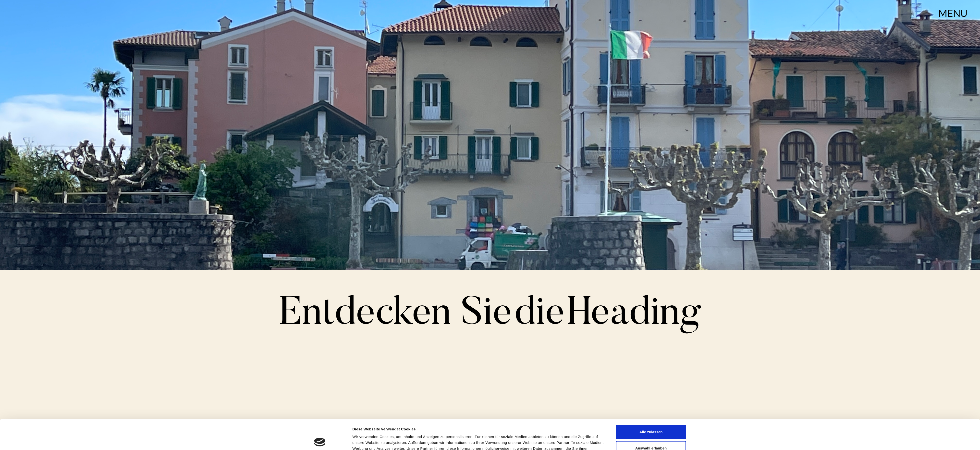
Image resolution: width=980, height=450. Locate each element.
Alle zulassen (651, 402)
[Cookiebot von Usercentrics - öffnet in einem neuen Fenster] (320, 440)
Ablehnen (651, 434)
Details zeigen (549, 440)
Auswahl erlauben (651, 418)
